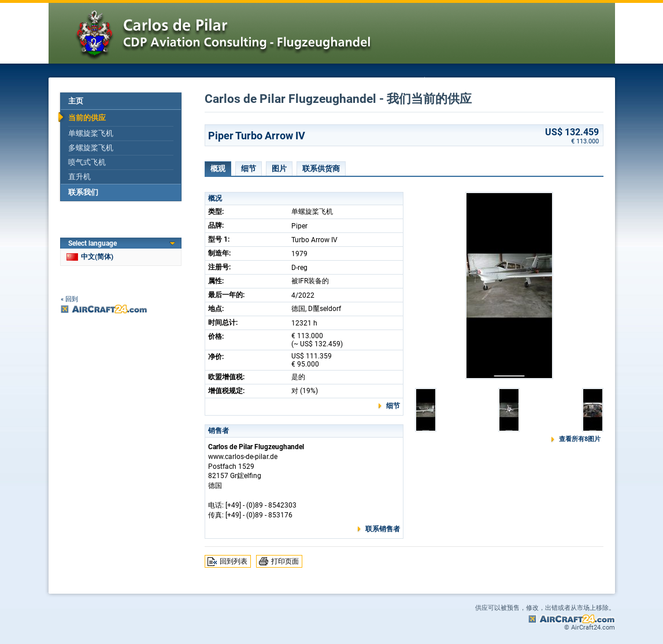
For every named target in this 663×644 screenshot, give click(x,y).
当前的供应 (87, 118)
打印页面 (285, 561)
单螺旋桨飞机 (91, 133)
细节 (249, 169)
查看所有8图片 (580, 439)
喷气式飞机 (87, 162)
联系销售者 (383, 529)
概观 (218, 169)
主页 (76, 101)
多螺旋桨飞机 (91, 148)
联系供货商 (321, 169)
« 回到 (69, 299)
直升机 (79, 177)
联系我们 (83, 192)
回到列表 (234, 561)
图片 (279, 169)
